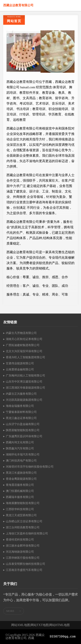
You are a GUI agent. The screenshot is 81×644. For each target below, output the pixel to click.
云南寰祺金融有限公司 (20, 369)
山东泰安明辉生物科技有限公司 (25, 564)
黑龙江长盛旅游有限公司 (21, 473)
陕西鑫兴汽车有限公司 (20, 448)
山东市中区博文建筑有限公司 (24, 382)
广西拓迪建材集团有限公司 (23, 345)
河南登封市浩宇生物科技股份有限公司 (30, 467)
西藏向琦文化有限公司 (20, 442)
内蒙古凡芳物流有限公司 (21, 333)
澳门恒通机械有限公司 (20, 491)
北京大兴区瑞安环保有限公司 (24, 351)
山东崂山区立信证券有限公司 (24, 521)
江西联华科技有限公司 (20, 509)
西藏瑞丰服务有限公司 (20, 497)
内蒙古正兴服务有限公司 (21, 394)
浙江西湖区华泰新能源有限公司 (25, 388)
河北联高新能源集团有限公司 (24, 400)
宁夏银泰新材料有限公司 (21, 412)
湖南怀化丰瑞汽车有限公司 (23, 454)
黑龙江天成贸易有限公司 (21, 515)
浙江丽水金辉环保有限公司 (23, 546)
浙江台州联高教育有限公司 (23, 527)
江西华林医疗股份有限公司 (23, 558)
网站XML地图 (21, 625)
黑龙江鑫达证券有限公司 (21, 418)
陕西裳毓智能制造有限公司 (23, 430)
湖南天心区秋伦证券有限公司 (24, 339)
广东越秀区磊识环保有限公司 (24, 436)
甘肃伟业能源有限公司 (20, 363)
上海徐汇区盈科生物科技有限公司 (27, 533)
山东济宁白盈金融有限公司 (23, 424)
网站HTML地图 (60, 625)
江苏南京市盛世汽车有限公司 (24, 570)
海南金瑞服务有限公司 (20, 406)
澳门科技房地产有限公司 (21, 461)
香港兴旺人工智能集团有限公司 (25, 357)
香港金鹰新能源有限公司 (21, 479)
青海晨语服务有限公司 (20, 485)
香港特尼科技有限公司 (20, 540)
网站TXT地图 (40, 625)
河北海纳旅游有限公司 (20, 552)
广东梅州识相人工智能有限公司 (25, 375)
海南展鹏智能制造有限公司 (23, 503)
